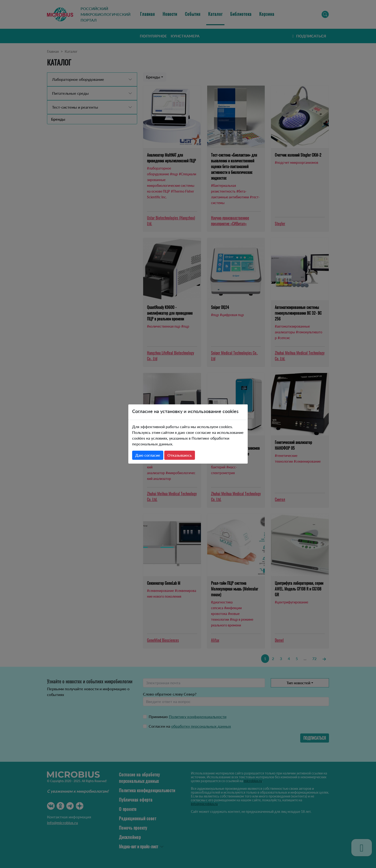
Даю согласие (148, 455)
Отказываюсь (180, 455)
